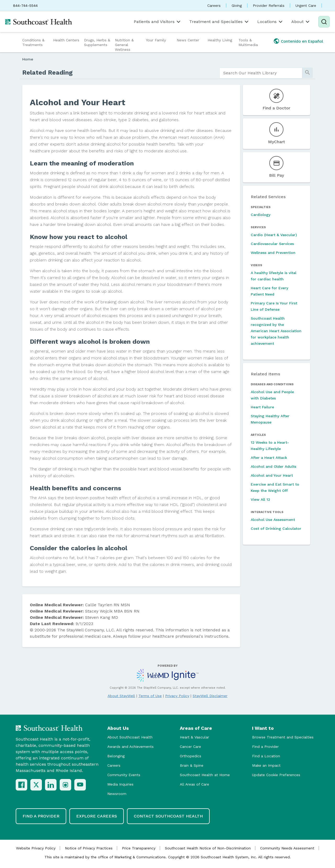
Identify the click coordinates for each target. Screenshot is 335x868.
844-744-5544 (25, 5)
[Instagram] (65, 785)
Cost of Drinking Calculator (276, 528)
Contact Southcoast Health (168, 816)
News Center (188, 40)
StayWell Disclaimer (210, 696)
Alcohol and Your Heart (272, 475)
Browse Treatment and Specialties (283, 737)
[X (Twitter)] (36, 785)
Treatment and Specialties (219, 22)
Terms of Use (150, 696)
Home (28, 59)
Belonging (116, 756)
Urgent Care (306, 5)
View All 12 (260, 499)
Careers (214, 5)
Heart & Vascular (194, 737)
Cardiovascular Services (272, 244)
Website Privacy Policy (36, 848)
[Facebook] (21, 785)
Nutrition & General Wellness (124, 45)
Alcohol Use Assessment (273, 520)
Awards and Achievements (130, 747)
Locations (270, 22)
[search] (261, 73)
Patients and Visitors (158, 22)
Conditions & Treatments (33, 42)
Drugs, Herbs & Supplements (97, 42)
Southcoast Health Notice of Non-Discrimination (208, 848)
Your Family (156, 40)
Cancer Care (190, 747)
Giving (237, 5)
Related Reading (48, 73)
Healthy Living (220, 40)
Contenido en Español (302, 41)
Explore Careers (97, 816)
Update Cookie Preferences (276, 775)
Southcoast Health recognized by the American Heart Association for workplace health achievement (276, 331)
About (301, 22)
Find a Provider (265, 747)
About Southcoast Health (130, 737)
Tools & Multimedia (248, 42)
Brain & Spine (192, 765)
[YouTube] (80, 785)
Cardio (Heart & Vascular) (274, 235)
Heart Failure (262, 407)
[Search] (324, 22)
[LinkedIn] (51, 785)
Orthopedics (191, 756)
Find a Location (266, 756)
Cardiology (261, 215)
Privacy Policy (177, 696)
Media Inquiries (120, 784)
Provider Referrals (269, 5)
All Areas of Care (194, 784)
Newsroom (117, 794)
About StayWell (121, 696)
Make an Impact (266, 765)
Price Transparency (139, 848)
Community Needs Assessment (287, 848)
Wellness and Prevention (273, 253)
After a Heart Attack (269, 458)
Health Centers (66, 40)
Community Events (124, 775)
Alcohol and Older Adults (273, 466)
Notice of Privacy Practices (89, 848)
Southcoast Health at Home (205, 775)
